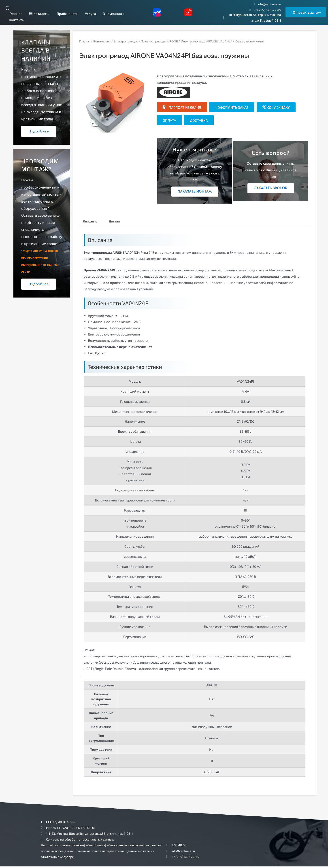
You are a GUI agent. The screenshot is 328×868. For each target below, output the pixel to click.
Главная (16, 14)
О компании (114, 14)
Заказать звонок (271, 188)
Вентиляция (104, 41)
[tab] (92, 222)
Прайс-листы (68, 14)
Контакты (17, 20)
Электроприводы (130, 41)
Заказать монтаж (195, 192)
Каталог (40, 14)
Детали (120, 222)
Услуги (91, 14)
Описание (92, 222)
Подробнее (39, 131)
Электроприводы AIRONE (165, 41)
